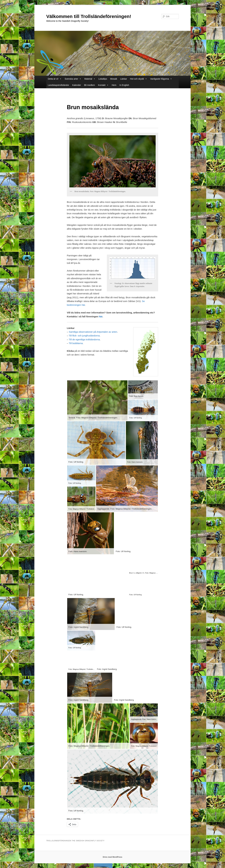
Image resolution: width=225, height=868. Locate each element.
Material (90, 79)
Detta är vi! (55, 79)
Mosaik (114, 79)
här (101, 316)
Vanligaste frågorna (161, 79)
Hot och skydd (139, 79)
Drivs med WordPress (113, 857)
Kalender (77, 85)
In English (124, 85)
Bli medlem (89, 85)
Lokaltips (103, 79)
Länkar (124, 79)
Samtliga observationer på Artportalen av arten (93, 332)
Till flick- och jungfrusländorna (84, 336)
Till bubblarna (76, 343)
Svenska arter (73, 79)
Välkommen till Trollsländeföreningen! (89, 16)
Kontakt (103, 85)
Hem (114, 85)
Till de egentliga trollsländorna (84, 339)
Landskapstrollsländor (58, 85)
